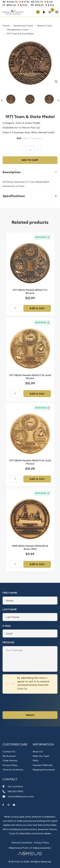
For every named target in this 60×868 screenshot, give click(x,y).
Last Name (10, 609)
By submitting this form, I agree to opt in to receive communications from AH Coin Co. (33, 683)
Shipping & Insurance (44, 770)
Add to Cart (37, 308)
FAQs (36, 760)
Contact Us (9, 752)
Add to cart (30, 160)
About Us (38, 752)
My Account (9, 756)
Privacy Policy (10, 765)
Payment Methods (43, 765)
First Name (10, 593)
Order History (10, 760)
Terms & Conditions (13, 770)
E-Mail (7, 626)
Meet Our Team (41, 756)
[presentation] (27, 702)
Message (8, 642)
